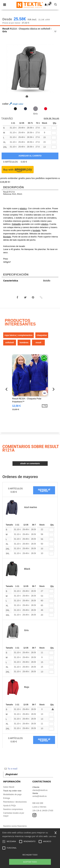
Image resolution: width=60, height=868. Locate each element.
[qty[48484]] (54, 138)
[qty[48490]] (54, 128)
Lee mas (52, 836)
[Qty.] (51, 530)
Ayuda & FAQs (10, 806)
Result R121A (9, 192)
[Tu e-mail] (28, 769)
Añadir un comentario (30, 464)
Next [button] (55, 70)
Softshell (10, 342)
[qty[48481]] (54, 147)
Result (6, 29)
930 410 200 (38, 803)
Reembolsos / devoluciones (15, 802)
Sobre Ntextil (9, 787)
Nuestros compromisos (13, 809)
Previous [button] (7, 70)
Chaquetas (42, 335)
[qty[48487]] (54, 133)
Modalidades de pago (12, 794)
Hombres (24, 342)
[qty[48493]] (54, 142)
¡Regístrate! (12, 774)
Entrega (7, 798)
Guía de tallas (51, 119)
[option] (30, 68)
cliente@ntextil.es (40, 790)
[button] (46, 5)
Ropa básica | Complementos (18, 335)
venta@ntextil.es (40, 796)
